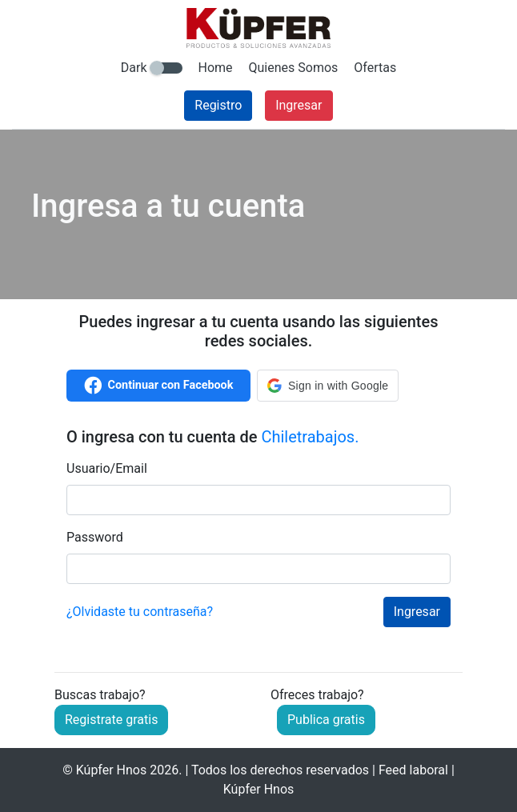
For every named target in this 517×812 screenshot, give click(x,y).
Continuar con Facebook (159, 386)
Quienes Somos (294, 68)
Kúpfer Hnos (112, 770)
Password (95, 537)
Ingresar (299, 105)
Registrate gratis (111, 720)
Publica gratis (326, 720)
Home (216, 68)
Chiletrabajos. (310, 437)
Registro (218, 105)
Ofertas (375, 68)
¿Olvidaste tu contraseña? (140, 612)
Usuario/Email (107, 468)
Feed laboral (413, 770)
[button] (328, 386)
